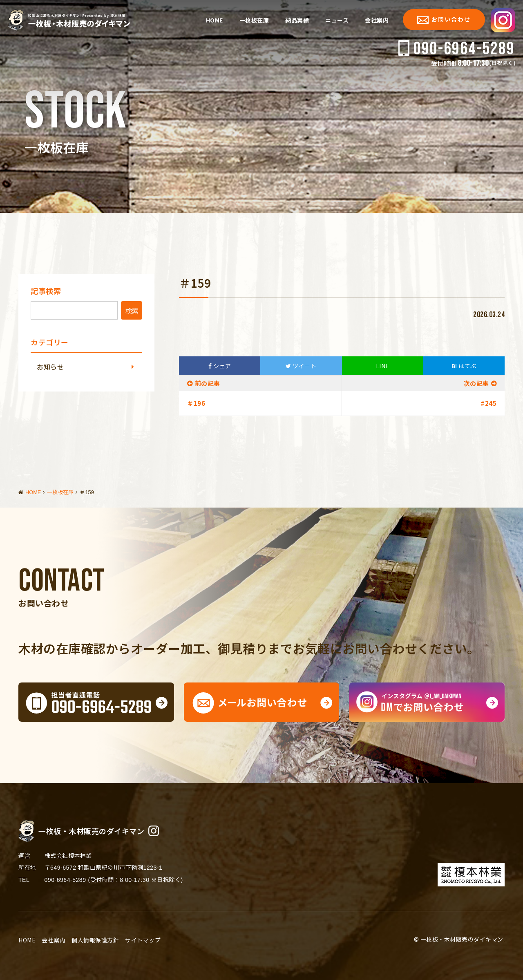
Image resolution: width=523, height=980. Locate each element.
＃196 (196, 403)
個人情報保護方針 (95, 975)
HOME (215, 20)
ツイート (301, 366)
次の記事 (476, 383)
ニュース (337, 20)
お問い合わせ (444, 19)
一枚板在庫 (254, 20)
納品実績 (297, 20)
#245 (488, 403)
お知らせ (50, 367)
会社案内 (377, 20)
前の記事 (208, 383)
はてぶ (464, 366)
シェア (220, 366)
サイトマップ (143, 975)
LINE (383, 366)
